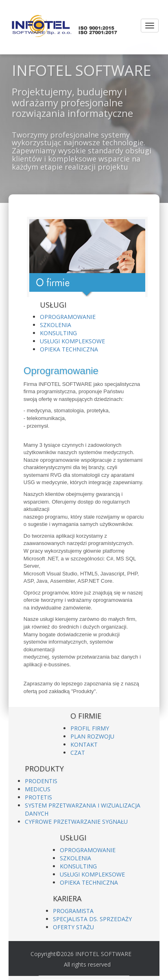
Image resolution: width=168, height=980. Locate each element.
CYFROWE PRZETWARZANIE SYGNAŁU (76, 822)
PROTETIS (38, 797)
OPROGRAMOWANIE (68, 317)
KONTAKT (84, 744)
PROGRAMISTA (73, 911)
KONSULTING (58, 333)
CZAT (78, 753)
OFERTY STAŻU (73, 927)
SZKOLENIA (56, 325)
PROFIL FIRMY (90, 728)
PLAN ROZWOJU (92, 736)
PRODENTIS (41, 781)
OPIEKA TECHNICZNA (69, 349)
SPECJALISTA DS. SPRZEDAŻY (92, 919)
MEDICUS (38, 789)
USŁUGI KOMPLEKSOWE (72, 341)
